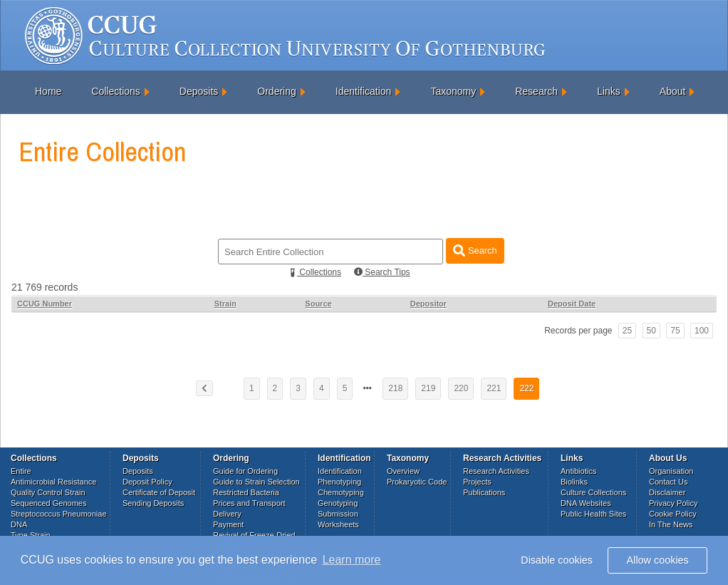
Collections (115, 91)
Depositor (428, 304)
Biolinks (574, 482)
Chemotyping (341, 492)
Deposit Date (572, 304)
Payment (228, 524)
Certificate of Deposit (159, 492)
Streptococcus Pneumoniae (59, 514)
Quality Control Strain (48, 492)
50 (651, 331)
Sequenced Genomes (48, 503)
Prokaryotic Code (417, 482)
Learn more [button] (352, 560)
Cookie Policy (673, 514)
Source (318, 304)
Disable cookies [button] (557, 560)
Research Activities (496, 471)
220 (461, 388)
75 (675, 331)
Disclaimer (667, 492)
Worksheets (338, 524)
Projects (477, 482)
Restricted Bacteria (246, 492)
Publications (484, 492)
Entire (21, 471)
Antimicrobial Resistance (53, 482)
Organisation (671, 471)
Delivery (227, 514)
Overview (403, 471)
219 (428, 388)
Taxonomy (453, 91)
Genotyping (338, 503)
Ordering (276, 91)
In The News (671, 524)
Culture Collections (593, 492)
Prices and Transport (249, 503)
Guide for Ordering (245, 471)
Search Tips (382, 272)
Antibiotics (578, 471)
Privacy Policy (673, 503)
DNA (19, 524)
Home (48, 91)
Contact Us (668, 482)
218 (395, 388)
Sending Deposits (153, 503)
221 (494, 388)
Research (536, 91)
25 (627, 331)
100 (702, 331)
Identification (364, 91)
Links (609, 91)
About (673, 91)
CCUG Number (45, 304)
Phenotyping (339, 482)
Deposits (199, 91)
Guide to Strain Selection (256, 482)
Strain (225, 304)
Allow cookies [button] (658, 560)
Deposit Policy (147, 482)
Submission (338, 514)
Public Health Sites (593, 514)
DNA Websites (586, 503)
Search (475, 250)
